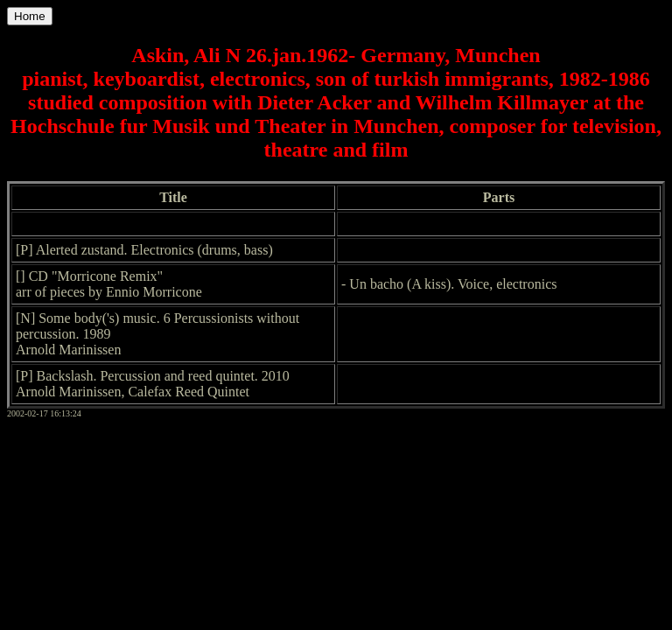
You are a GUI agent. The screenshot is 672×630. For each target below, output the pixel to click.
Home (30, 16)
